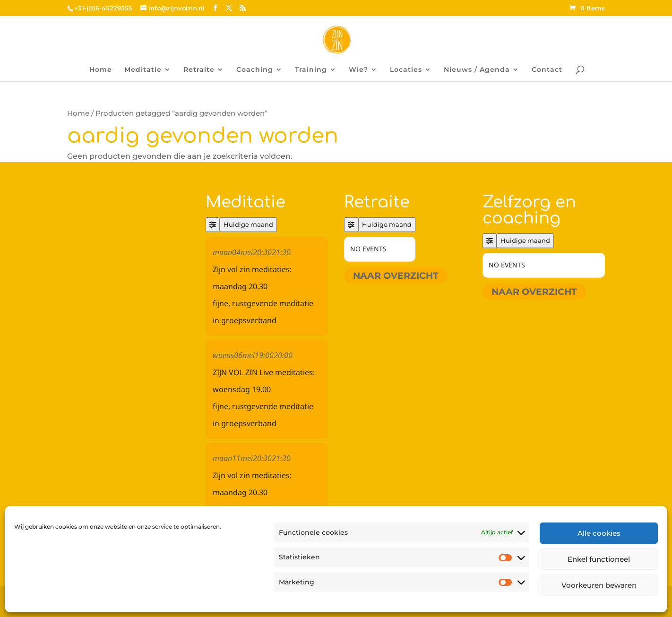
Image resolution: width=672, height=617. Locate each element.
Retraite (199, 70)
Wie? (358, 70)
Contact (547, 70)
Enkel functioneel (599, 559)
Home (101, 70)
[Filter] (213, 225)
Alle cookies (599, 533)
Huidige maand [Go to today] (248, 224)
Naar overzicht (396, 275)
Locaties (406, 70)
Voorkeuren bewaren (599, 585)
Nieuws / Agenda (477, 70)
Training (311, 70)
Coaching (255, 70)
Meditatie (143, 70)
